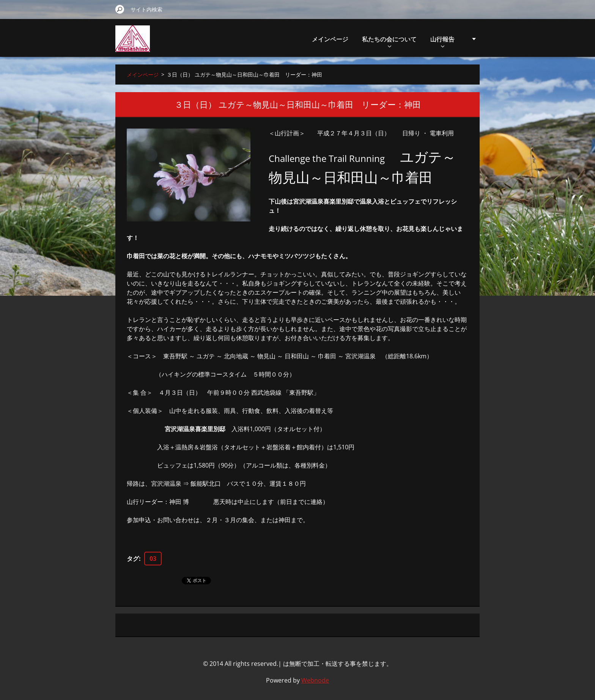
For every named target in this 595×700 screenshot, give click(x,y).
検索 (120, 9)
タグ (133, 559)
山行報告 (442, 41)
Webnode (315, 680)
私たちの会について (389, 41)
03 (153, 559)
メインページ (330, 39)
